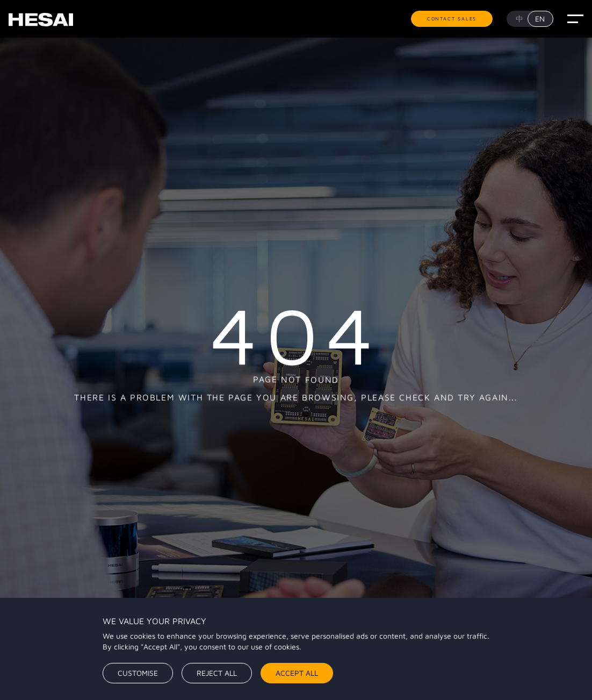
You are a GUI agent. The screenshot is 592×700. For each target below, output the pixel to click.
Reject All (217, 673)
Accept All (297, 673)
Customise (138, 673)
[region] (296, 649)
